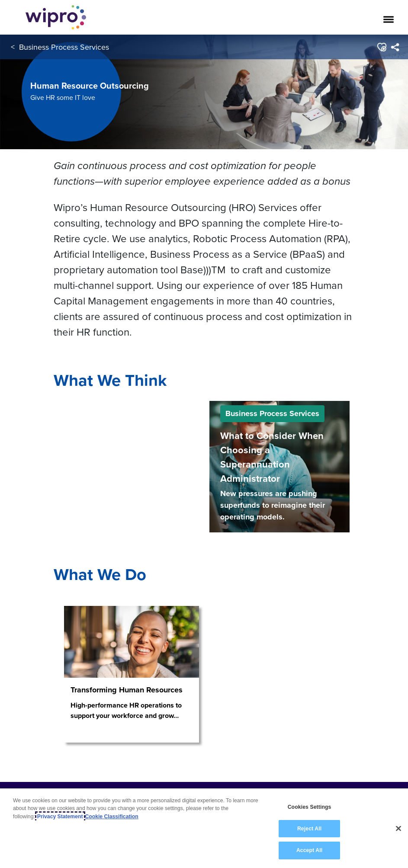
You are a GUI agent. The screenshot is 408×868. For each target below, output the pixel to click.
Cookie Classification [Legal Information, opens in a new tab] (112, 817)
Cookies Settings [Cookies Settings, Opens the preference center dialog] (310, 807)
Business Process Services (64, 47)
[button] (381, 47)
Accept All (309, 851)
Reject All (309, 829)
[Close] (398, 829)
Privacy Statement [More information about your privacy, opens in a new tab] (60, 817)
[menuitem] (395, 47)
